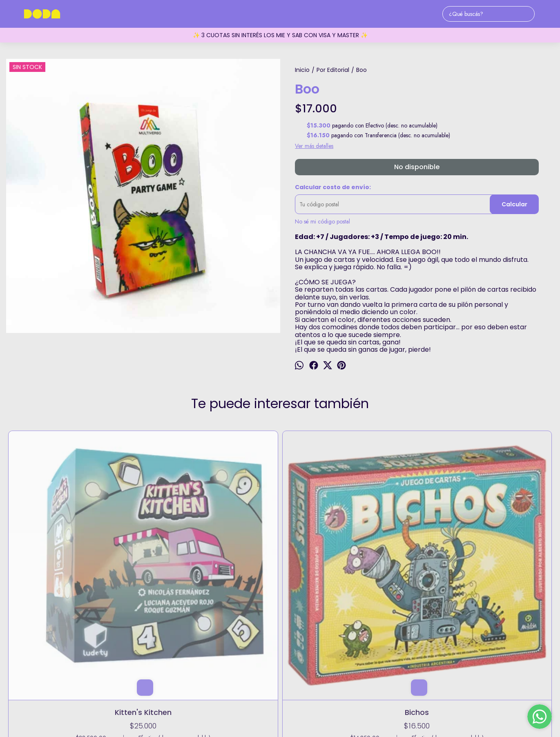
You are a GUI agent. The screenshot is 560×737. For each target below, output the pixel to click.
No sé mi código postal (322, 221)
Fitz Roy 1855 (280, 659)
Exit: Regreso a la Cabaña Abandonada (389, 553)
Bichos (171, 548)
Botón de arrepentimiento (392, 709)
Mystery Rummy (499, 548)
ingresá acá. (353, 709)
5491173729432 (280, 672)
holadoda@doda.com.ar (280, 685)
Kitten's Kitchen (61, 548)
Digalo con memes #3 (280, 548)
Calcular (514, 204)
